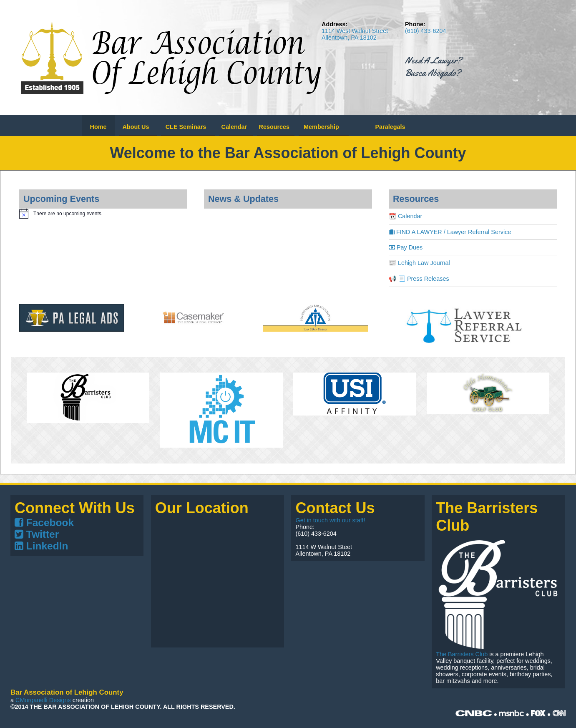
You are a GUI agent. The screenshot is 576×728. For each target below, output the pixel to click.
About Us (136, 127)
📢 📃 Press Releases (419, 279)
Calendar (234, 127)
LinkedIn (41, 546)
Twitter (37, 534)
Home (98, 127)
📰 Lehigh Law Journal (419, 263)
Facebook (44, 523)
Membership (321, 127)
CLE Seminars (186, 127)
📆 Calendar (405, 216)
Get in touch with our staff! (330, 520)
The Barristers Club (462, 654)
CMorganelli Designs (43, 700)
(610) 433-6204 (425, 31)
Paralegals (390, 127)
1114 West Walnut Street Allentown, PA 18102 (355, 34)
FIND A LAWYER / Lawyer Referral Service (450, 232)
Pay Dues (406, 247)
